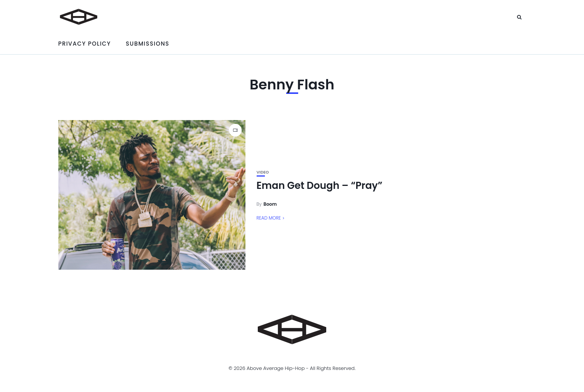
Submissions (147, 44)
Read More (269, 218)
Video (263, 172)
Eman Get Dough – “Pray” (320, 186)
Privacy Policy (85, 44)
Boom (270, 204)
